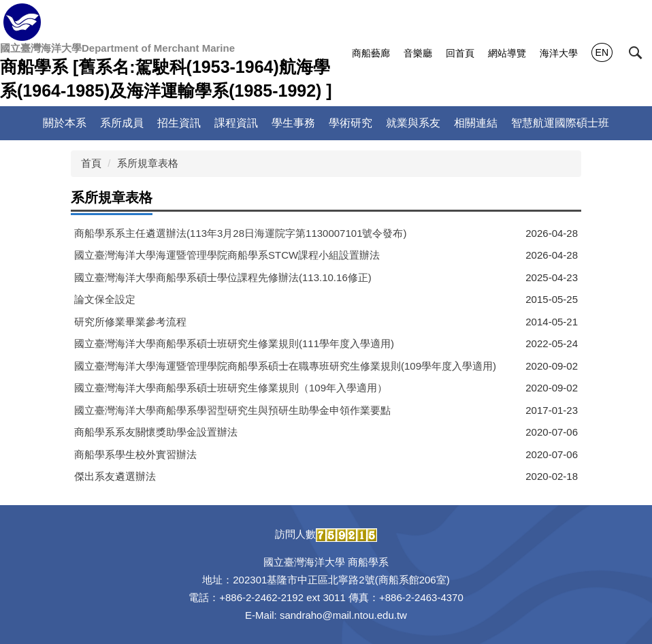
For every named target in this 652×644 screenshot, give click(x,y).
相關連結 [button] (476, 123)
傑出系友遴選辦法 (115, 476)
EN (602, 52)
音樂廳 (418, 53)
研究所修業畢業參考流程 (130, 322)
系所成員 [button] (122, 123)
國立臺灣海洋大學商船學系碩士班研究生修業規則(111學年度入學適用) (234, 343)
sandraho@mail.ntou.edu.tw (343, 615)
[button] (636, 53)
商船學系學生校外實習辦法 (135, 454)
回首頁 (460, 53)
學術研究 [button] (351, 123)
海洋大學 (559, 53)
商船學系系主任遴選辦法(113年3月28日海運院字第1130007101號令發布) (240, 233)
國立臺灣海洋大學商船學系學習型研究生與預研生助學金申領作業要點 (232, 410)
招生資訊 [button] (179, 123)
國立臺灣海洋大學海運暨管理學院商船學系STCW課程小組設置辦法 (227, 255)
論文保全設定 (105, 299)
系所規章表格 (148, 163)
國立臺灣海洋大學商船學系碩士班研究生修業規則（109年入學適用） (231, 388)
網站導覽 (507, 53)
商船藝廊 (371, 53)
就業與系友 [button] (413, 123)
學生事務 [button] (293, 123)
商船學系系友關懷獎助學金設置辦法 (156, 432)
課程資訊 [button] (236, 123)
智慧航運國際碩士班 (560, 123)
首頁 (91, 163)
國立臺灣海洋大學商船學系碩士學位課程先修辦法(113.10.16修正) (223, 277)
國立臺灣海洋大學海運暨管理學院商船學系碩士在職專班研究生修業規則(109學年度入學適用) (285, 366)
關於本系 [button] (65, 123)
